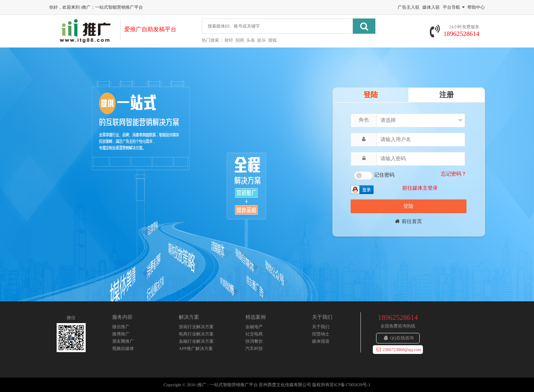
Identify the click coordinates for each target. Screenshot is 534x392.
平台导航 (454, 7)
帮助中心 (476, 7)
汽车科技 (254, 348)
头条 (251, 40)
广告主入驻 (409, 7)
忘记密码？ (454, 174)
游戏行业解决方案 (196, 327)
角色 (364, 120)
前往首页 (408, 222)
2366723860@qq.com (399, 350)
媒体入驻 (431, 7)
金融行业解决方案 (196, 341)
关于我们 (321, 327)
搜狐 (273, 40)
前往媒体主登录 (420, 188)
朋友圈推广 (123, 341)
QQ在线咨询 (399, 338)
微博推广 (121, 334)
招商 (240, 40)
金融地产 (254, 327)
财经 (229, 40)
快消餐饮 (254, 341)
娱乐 (262, 40)
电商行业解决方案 (196, 334)
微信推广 (121, 327)
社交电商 (254, 334)
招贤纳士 (321, 334)
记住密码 (384, 175)
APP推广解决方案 (196, 348)
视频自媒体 (123, 348)
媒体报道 (321, 341)
